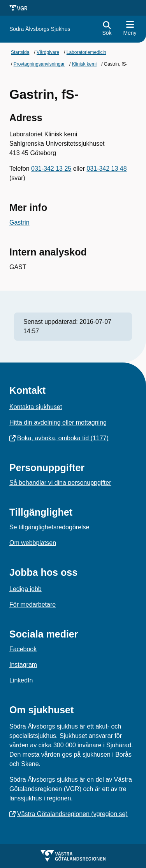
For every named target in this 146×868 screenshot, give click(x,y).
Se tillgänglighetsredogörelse (49, 527)
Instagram (23, 665)
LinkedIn (21, 680)
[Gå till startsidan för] (40, 29)
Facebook (23, 649)
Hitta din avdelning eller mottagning (58, 422)
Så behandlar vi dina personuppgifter (60, 483)
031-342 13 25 (51, 169)
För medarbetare (33, 605)
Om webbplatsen (33, 543)
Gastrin (19, 222)
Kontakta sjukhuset (36, 407)
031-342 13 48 (106, 169)
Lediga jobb (26, 589)
